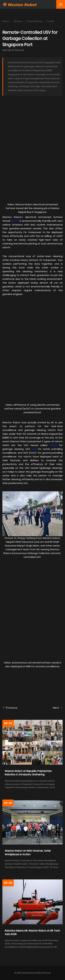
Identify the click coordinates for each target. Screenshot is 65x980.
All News (18, 21)
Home (6, 21)
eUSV (15, 221)
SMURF (53, 445)
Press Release (35, 21)
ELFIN (34, 449)
